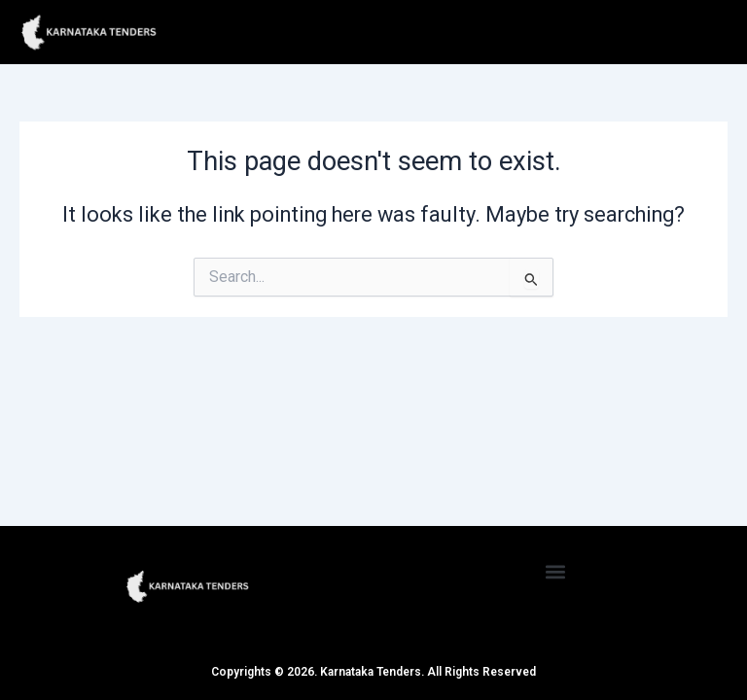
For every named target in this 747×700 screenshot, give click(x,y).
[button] (556, 571)
